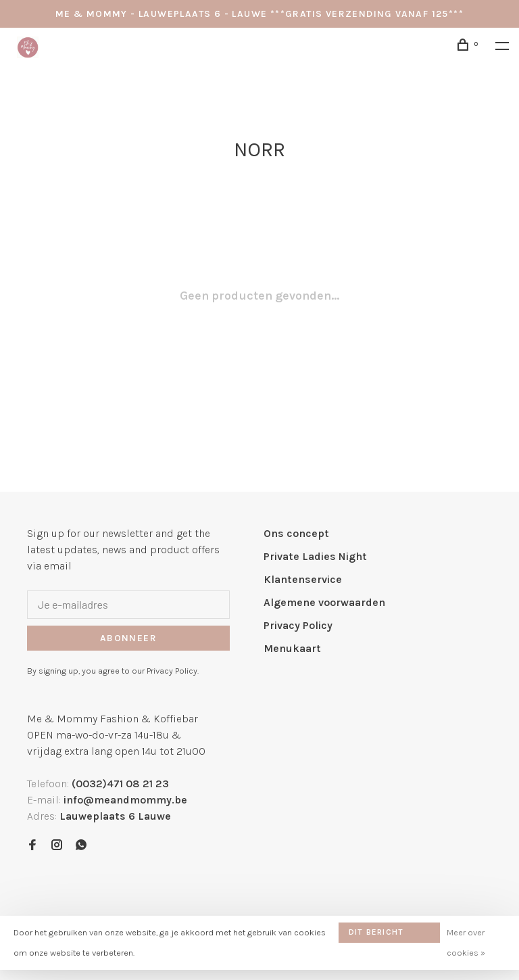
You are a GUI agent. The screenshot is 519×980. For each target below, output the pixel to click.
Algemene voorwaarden (324, 602)
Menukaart (292, 648)
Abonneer (128, 638)
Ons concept (296, 533)
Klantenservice (303, 579)
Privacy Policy (298, 625)
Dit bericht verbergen (376, 935)
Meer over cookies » (466, 942)
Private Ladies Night (315, 556)
